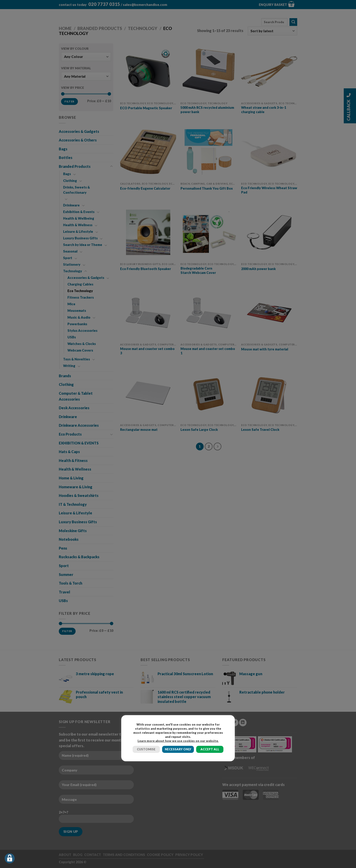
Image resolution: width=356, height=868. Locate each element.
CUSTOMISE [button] (146, 749)
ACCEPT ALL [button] (210, 749)
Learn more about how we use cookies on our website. (178, 741)
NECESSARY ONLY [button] (178, 749)
